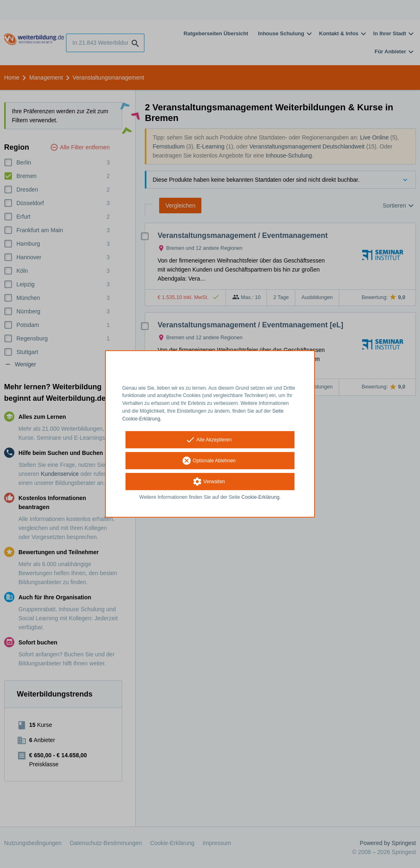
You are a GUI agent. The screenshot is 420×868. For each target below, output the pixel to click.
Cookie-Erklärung (261, 497)
